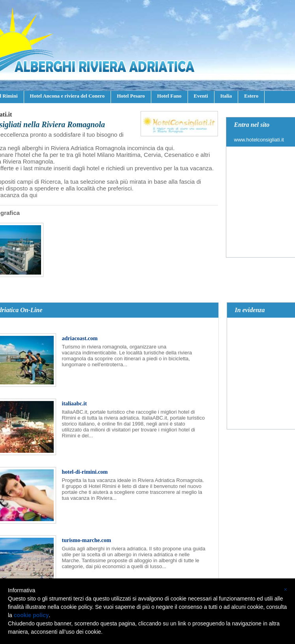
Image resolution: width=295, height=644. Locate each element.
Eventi (201, 96)
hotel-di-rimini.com (85, 472)
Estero (251, 96)
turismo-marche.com (87, 540)
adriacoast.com (80, 338)
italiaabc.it (74, 404)
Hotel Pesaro (131, 96)
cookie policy (31, 615)
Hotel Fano (169, 96)
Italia (226, 96)
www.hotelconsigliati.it (259, 140)
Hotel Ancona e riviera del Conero (67, 96)
